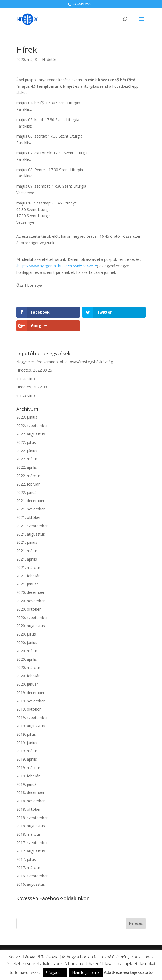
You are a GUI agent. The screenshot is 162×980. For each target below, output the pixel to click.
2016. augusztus (31, 884)
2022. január (27, 492)
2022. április (27, 467)
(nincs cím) (26, 378)
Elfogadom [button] (55, 972)
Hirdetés (49, 59)
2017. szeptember (32, 843)
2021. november (31, 509)
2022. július (26, 442)
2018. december (30, 792)
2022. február (28, 484)
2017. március (28, 867)
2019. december (30, 693)
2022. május (27, 459)
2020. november (31, 601)
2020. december (30, 592)
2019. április (27, 759)
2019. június (27, 743)
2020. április (27, 659)
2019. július (26, 734)
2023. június (27, 417)
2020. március (28, 667)
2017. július (26, 859)
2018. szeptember (32, 818)
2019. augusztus (31, 726)
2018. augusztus (31, 826)
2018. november (31, 801)
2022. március (28, 476)
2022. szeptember (32, 426)
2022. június (27, 451)
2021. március (28, 567)
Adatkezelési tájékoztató (128, 972)
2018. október (28, 809)
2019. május (27, 751)
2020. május (27, 651)
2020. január (27, 684)
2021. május (27, 551)
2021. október (28, 517)
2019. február (28, 776)
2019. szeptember (32, 717)
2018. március (28, 834)
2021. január (27, 584)
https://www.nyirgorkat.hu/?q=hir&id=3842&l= (57, 266)
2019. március (28, 768)
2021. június (27, 542)
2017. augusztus (31, 851)
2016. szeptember (32, 876)
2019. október (28, 709)
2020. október (28, 609)
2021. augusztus (31, 534)
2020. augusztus (31, 626)
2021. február (28, 576)
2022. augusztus (31, 434)
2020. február (28, 676)
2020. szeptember (32, 618)
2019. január (27, 784)
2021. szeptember (32, 526)
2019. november (31, 701)
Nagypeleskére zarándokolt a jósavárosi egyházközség (65, 362)
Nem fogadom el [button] (86, 972)
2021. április (27, 559)
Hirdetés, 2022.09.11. (35, 387)
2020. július (26, 634)
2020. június (27, 642)
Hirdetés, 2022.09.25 (34, 370)
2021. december (30, 501)
